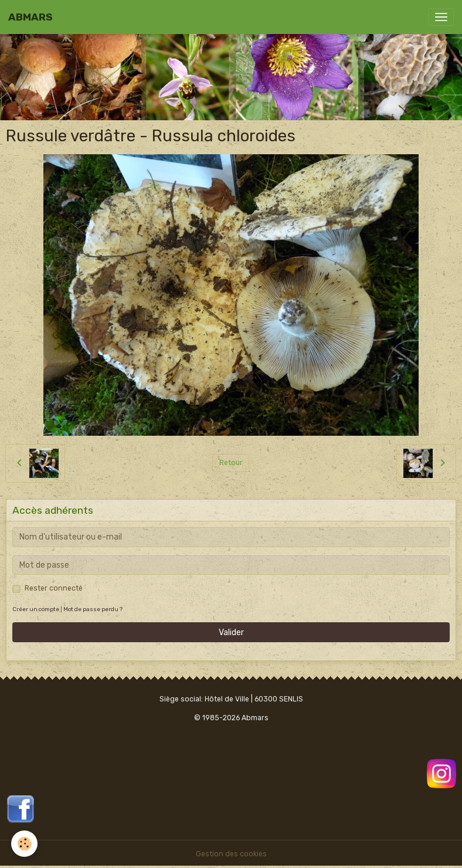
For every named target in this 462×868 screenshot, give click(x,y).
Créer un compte (36, 609)
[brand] (30, 17)
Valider (231, 633)
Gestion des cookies (231, 854)
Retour (231, 463)
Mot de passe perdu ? (93, 609)
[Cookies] (25, 844)
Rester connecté (54, 588)
